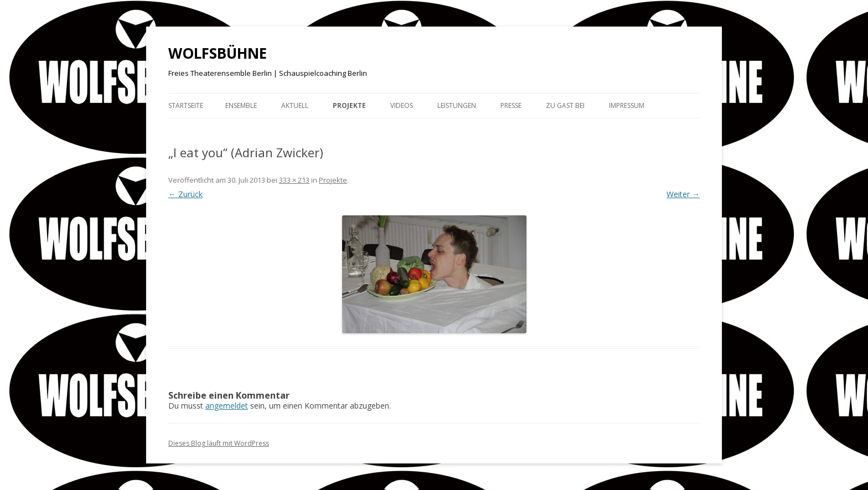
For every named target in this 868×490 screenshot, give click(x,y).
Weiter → (683, 194)
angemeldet (227, 406)
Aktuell (295, 105)
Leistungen (457, 105)
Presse (511, 105)
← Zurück (185, 194)
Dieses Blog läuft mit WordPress (219, 443)
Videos (402, 105)
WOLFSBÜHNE (218, 53)
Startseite (186, 105)
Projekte (349, 105)
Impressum (627, 105)
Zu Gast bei (565, 105)
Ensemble (241, 105)
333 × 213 (294, 180)
